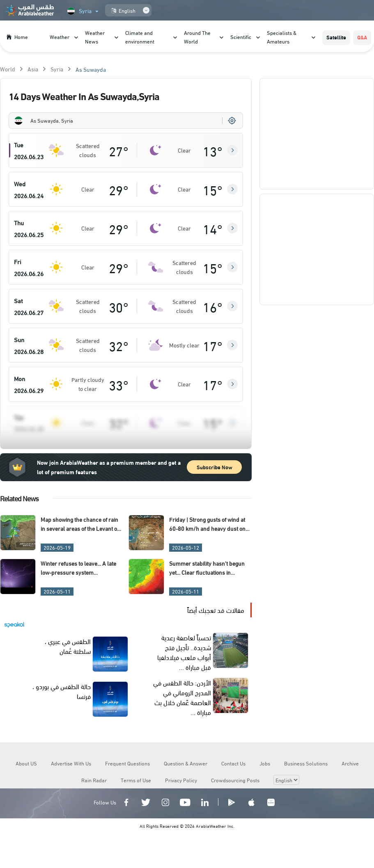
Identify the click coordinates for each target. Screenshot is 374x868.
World (8, 69)
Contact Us (233, 763)
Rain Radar (94, 780)
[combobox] (126, 121)
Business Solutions (306, 763)
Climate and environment (140, 37)
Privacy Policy (181, 780)
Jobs (265, 763)
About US (26, 763)
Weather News (95, 37)
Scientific (241, 37)
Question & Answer (186, 763)
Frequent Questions (127, 763)
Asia (33, 69)
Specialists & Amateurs (282, 37)
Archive (350, 763)
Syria (57, 69)
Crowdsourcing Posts (235, 780)
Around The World (197, 37)
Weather (60, 37)
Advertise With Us (71, 763)
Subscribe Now (215, 467)
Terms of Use (136, 780)
